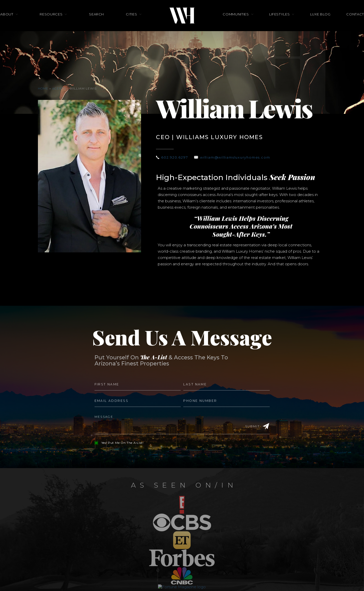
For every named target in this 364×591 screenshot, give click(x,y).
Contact (332, 25)
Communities (236, 25)
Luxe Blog (305, 25)
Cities (131, 25)
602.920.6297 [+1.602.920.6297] (176, 157)
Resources (66, 25)
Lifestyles (272, 25)
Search (104, 25)
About (29, 25)
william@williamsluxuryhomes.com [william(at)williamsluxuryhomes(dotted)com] (241, 157)
